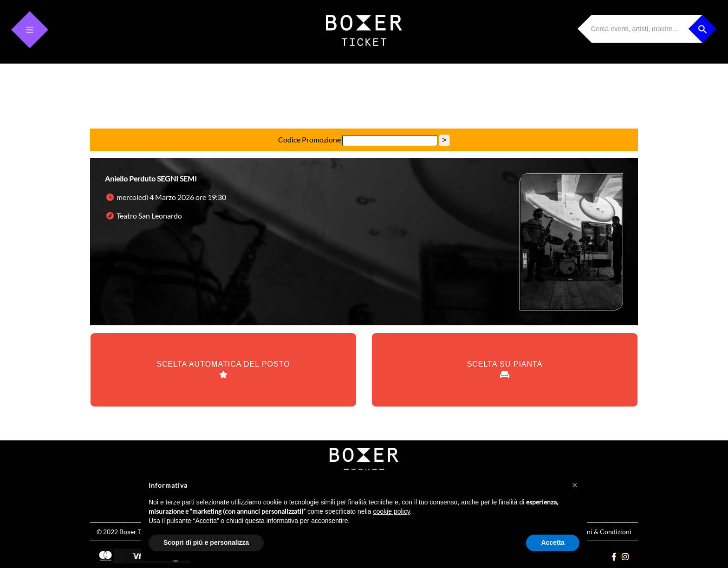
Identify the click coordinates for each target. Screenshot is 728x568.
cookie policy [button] (392, 511)
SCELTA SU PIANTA (505, 370)
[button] (575, 484)
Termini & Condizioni (601, 532)
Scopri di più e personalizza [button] (206, 542)
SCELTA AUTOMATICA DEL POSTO (223, 370)
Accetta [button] (553, 542)
